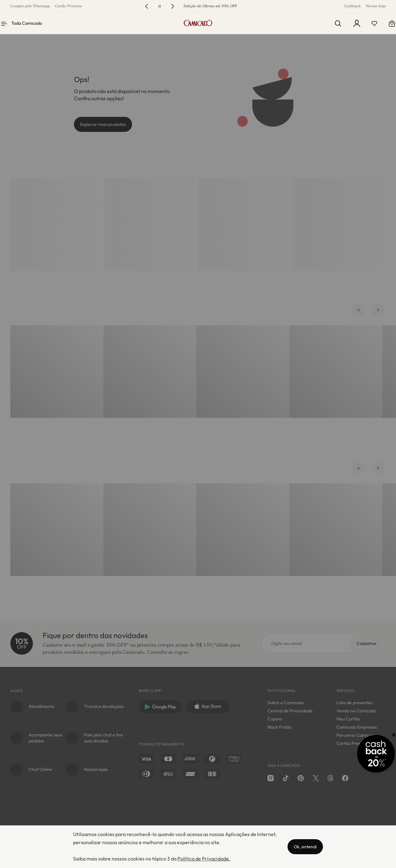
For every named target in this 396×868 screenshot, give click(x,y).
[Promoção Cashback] (365, 754)
